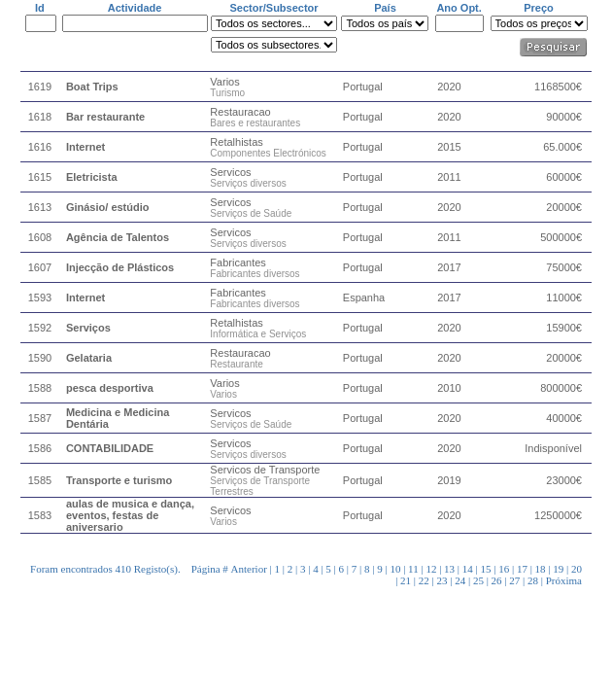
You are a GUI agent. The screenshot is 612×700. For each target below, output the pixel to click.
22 (424, 580)
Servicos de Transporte (265, 470)
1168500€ (558, 87)
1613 (40, 207)
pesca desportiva (110, 388)
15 (485, 569)
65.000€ (562, 147)
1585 (40, 480)
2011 (449, 177)
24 (460, 580)
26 (497, 580)
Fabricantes (238, 262)
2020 (449, 87)
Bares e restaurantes (255, 123)
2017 (449, 267)
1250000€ (558, 515)
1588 (40, 388)
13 (449, 569)
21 (406, 580)
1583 (40, 515)
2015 (449, 147)
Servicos (230, 172)
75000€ (564, 267)
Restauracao (240, 112)
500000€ (561, 237)
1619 (40, 87)
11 (413, 569)
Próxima (564, 580)
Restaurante (236, 364)
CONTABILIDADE (110, 448)
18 (541, 569)
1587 (40, 418)
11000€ (564, 297)
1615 (40, 177)
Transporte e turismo (119, 480)
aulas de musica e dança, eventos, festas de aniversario (130, 515)
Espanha (364, 297)
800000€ (561, 388)
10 (395, 569)
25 (478, 580)
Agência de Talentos (118, 237)
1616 (40, 147)
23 (442, 580)
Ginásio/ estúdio (108, 207)
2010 (449, 388)
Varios (224, 82)
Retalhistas (236, 142)
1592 (40, 328)
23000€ (564, 480)
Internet (85, 147)
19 (558, 569)
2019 (449, 480)
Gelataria (89, 358)
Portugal (363, 87)
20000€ (564, 207)
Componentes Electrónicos (268, 153)
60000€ (564, 177)
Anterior (249, 569)
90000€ (564, 117)
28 (533, 580)
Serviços (88, 328)
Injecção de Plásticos (120, 267)
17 (522, 569)
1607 (40, 267)
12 (431, 569)
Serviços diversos (248, 183)
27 (514, 580)
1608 (40, 237)
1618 (40, 117)
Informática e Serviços (258, 334)
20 (577, 569)
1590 (40, 358)
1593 (40, 297)
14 (468, 569)
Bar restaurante (105, 117)
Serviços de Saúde (251, 213)
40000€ (564, 418)
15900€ (564, 328)
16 (504, 569)
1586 (40, 448)
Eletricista (92, 177)
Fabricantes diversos (255, 274)
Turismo (227, 93)
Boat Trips (92, 87)
